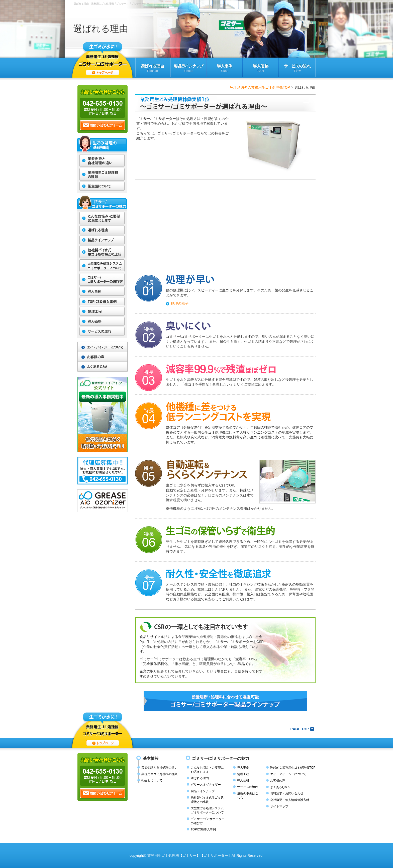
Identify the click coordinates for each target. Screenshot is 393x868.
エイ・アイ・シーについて (288, 774)
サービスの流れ (248, 787)
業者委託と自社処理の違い (159, 768)
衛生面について (152, 780)
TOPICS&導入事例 (203, 829)
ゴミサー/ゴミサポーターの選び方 (208, 821)
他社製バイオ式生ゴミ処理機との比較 (207, 800)
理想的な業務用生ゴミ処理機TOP (293, 768)
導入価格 (243, 780)
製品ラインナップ (203, 791)
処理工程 (243, 774)
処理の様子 (180, 303)
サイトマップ (279, 806)
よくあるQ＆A (280, 787)
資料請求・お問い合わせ (287, 793)
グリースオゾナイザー (206, 785)
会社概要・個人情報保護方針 (290, 800)
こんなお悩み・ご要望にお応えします (207, 770)
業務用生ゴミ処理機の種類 (159, 774)
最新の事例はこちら (248, 796)
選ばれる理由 (200, 778)
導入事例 (243, 768)
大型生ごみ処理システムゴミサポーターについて (207, 810)
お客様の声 (278, 781)
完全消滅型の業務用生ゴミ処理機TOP (260, 87)
